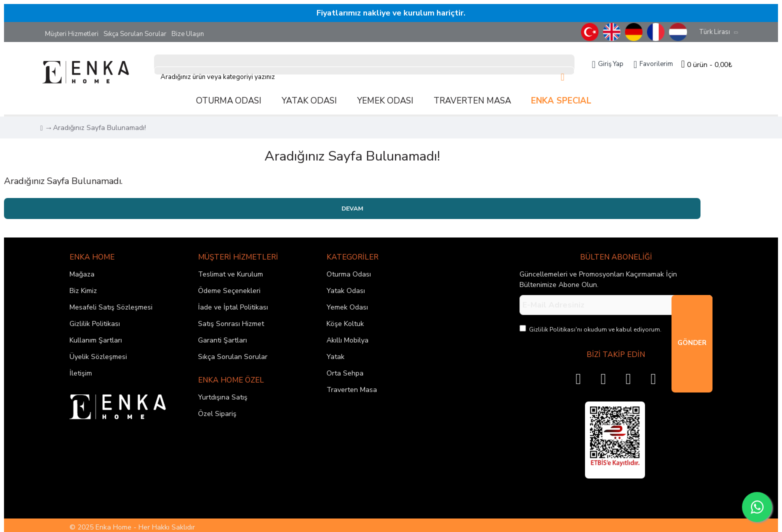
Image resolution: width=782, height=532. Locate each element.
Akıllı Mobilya (347, 340)
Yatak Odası (346, 291)
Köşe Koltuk (345, 324)
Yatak (335, 357)
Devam (352, 208)
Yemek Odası (347, 307)
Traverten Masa (352, 390)
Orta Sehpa (345, 373)
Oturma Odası (349, 274)
